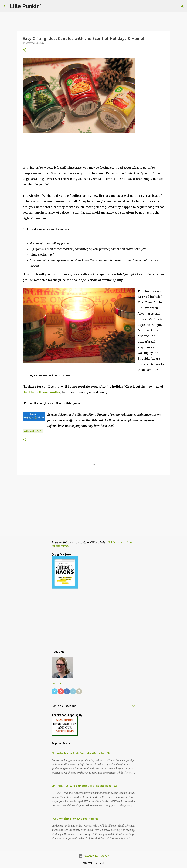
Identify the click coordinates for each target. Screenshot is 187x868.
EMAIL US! (58, 683)
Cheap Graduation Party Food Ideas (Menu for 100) (81, 753)
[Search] (182, 6)
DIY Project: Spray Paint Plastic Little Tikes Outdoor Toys (84, 786)
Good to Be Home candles (41, 392)
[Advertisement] (94, 505)
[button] (25, 50)
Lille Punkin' (25, 6)
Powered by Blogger (94, 856)
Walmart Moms (33, 431)
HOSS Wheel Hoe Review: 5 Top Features (75, 819)
